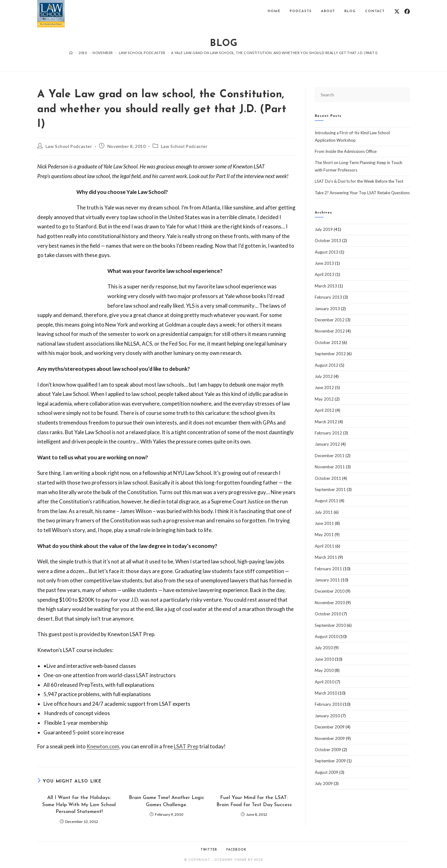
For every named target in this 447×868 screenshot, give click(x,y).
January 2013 (327, 309)
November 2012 (330, 331)
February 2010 (328, 704)
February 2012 (328, 433)
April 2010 (325, 682)
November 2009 (330, 738)
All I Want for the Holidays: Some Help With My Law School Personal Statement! (79, 805)
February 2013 (328, 297)
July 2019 (324, 229)
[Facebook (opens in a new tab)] (407, 11)
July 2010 (324, 648)
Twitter (209, 850)
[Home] (71, 53)
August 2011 (327, 501)
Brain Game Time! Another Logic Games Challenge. (167, 801)
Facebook (236, 850)
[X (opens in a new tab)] (397, 11)
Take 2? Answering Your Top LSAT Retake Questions (362, 193)
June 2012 (324, 388)
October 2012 (328, 342)
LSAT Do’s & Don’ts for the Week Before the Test (359, 181)
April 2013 (325, 274)
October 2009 (328, 750)
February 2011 (328, 569)
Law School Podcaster (69, 146)
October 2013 (328, 241)
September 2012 (330, 354)
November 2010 (330, 603)
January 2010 (327, 716)
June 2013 (324, 263)
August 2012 (327, 365)
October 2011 (328, 478)
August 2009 (327, 772)
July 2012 (324, 376)
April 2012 (325, 410)
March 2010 (326, 693)
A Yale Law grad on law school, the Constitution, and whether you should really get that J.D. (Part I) (274, 53)
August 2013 (327, 252)
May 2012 (324, 399)
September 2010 (330, 625)
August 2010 (327, 636)
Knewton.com (103, 746)
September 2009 (330, 761)
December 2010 (330, 591)
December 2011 (330, 456)
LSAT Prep (186, 746)
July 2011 (324, 512)
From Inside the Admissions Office (346, 151)
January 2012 (327, 444)
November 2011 (330, 467)
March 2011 (326, 557)
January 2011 (327, 580)
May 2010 (324, 670)
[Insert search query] (362, 95)
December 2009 (330, 727)
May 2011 (324, 535)
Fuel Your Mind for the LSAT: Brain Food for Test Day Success (254, 801)
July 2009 (324, 783)
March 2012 (326, 422)
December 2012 (330, 320)
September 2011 (330, 489)
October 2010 (328, 614)
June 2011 (324, 523)
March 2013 (326, 286)
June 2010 (324, 659)
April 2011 (325, 546)
